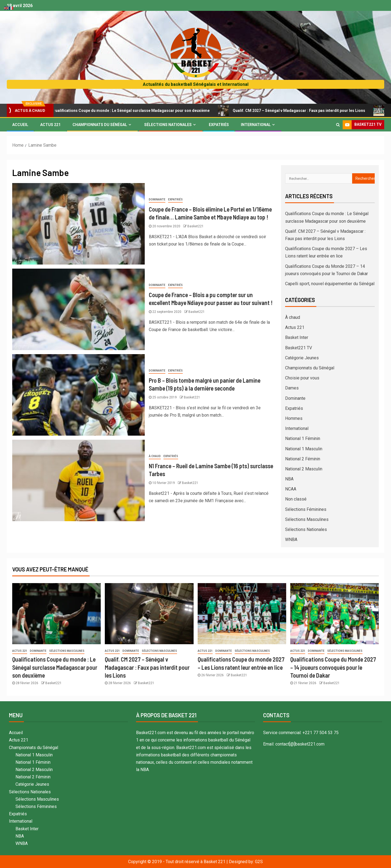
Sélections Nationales (168, 125)
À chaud (155, 456)
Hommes (294, 418)
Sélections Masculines (307, 519)
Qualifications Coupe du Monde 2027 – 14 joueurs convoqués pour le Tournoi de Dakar (333, 667)
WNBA (291, 540)
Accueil (20, 125)
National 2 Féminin (303, 459)
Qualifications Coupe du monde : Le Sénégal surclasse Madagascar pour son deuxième (132, 111)
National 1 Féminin (303, 438)
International (256, 125)
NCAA (291, 489)
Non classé (296, 499)
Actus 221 (50, 125)
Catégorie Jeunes (302, 358)
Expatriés (219, 125)
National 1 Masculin (304, 449)
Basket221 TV (299, 348)
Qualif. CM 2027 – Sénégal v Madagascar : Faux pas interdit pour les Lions (300, 111)
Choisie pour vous (302, 378)
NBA (289, 479)
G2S (259, 862)
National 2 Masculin (304, 469)
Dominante (157, 199)
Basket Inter (297, 337)
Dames (292, 388)
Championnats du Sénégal (100, 125)
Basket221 (195, 226)
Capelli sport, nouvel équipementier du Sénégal (330, 284)
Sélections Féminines (306, 509)
